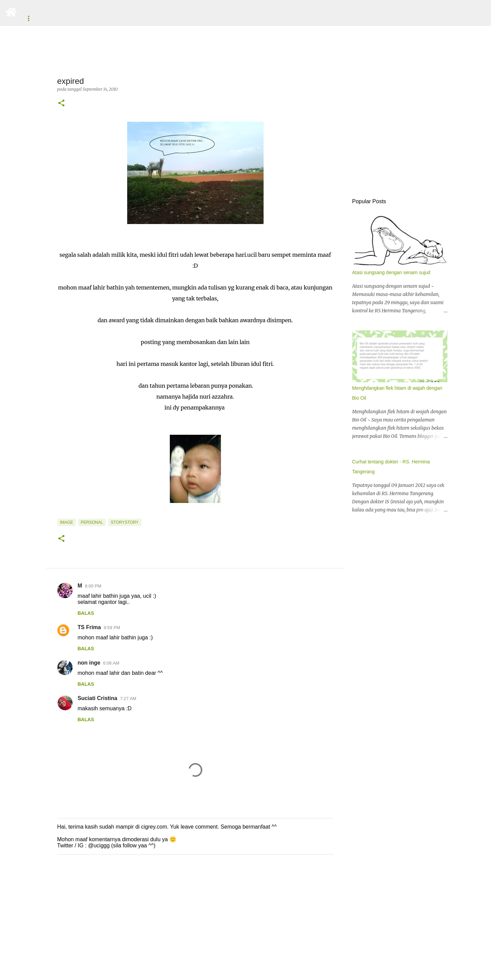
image (67, 522)
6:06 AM (111, 663)
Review (166, 18)
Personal (92, 522)
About (32, 18)
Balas (86, 613)
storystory (125, 522)
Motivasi (246, 18)
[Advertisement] (205, 927)
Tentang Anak (205, 18)
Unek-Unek (102, 18)
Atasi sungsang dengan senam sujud (391, 272)
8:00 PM (93, 586)
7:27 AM (128, 699)
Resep (136, 18)
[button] (61, 103)
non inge (89, 663)
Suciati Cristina (98, 698)
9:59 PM (112, 628)
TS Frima (89, 627)
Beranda (64, 18)
